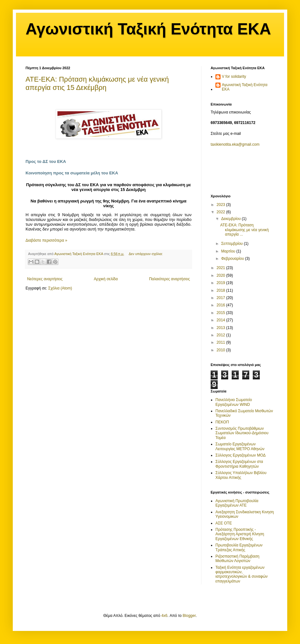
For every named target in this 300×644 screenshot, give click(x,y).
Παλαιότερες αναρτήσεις (169, 279)
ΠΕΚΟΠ (222, 422)
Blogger (189, 616)
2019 (221, 283)
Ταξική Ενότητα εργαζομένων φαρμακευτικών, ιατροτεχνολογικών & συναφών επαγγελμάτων (242, 574)
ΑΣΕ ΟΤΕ (224, 523)
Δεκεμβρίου (232, 219)
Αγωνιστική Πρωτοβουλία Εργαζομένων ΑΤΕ (237, 503)
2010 (221, 350)
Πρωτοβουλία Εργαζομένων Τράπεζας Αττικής (239, 547)
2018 (221, 290)
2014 (221, 320)
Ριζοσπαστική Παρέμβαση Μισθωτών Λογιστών (237, 559)
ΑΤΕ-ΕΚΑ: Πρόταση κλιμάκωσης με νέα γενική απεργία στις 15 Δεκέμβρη (97, 83)
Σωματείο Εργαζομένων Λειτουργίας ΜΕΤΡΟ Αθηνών (240, 446)
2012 (221, 335)
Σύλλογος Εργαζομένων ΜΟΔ (240, 455)
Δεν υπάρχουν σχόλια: (146, 254)
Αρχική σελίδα (106, 279)
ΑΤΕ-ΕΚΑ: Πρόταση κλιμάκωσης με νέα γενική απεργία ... (244, 230)
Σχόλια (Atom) (60, 288)
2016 (221, 305)
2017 (221, 298)
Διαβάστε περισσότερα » (46, 240)
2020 (221, 275)
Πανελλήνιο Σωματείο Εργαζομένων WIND (234, 402)
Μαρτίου (229, 251)
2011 (221, 342)
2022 (221, 212)
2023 (221, 205)
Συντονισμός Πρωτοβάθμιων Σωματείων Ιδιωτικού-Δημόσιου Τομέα (242, 433)
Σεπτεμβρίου (232, 244)
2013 (221, 328)
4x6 (164, 616)
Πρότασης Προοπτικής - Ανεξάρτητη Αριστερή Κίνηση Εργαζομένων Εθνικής (240, 534)
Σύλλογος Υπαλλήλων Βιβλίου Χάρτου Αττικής (241, 475)
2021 (221, 268)
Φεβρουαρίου (233, 259)
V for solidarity (234, 77)
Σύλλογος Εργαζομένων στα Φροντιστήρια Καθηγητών (239, 464)
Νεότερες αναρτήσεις (45, 279)
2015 (221, 313)
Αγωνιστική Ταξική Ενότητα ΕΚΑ (148, 29)
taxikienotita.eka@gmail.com (235, 144)
